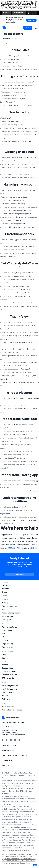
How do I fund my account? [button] (10, 59)
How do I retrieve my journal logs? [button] (12, 250)
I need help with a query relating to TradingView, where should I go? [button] (19, 337)
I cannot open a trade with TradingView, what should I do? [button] (19, 357)
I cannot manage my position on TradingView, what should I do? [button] (18, 377)
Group (4, 592)
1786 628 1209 (8, 727)
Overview (6, 38)
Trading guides (8, 692)
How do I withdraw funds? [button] (10, 63)
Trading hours (8, 619)
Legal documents (9, 745)
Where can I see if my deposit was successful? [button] (17, 85)
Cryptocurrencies (9, 675)
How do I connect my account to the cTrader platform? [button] (19, 399)
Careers (5, 595)
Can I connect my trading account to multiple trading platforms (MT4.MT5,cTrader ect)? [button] (19, 219)
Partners (5, 589)
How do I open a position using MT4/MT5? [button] (15, 286)
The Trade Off (8, 585)
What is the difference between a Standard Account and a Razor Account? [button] (18, 159)
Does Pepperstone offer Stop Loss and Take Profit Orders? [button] (18, 137)
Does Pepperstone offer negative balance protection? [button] (19, 517)
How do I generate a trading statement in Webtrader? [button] (18, 461)
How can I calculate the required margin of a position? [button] (19, 128)
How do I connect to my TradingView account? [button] (17, 322)
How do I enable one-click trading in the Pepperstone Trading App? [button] (19, 486)
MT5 (3, 634)
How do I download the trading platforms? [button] (15, 174)
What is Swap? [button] (6, 145)
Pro (3, 609)
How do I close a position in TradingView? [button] (15, 369)
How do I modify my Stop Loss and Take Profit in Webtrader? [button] (17, 466)
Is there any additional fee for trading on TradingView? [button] (19, 332)
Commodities (7, 668)
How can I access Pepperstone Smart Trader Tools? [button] (19, 247)
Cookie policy (8, 760)
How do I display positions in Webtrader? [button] (15, 455)
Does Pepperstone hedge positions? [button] (13, 507)
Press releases (8, 706)
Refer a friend (8, 616)
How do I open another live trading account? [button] (16, 211)
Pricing (5, 603)
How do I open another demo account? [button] (14, 200)
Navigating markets (10, 686)
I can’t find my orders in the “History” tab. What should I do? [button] (19, 384)
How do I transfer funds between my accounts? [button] (17, 82)
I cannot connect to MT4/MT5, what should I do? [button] (17, 303)
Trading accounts (9, 606)
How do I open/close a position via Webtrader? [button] (17, 451)
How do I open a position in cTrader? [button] (13, 402)
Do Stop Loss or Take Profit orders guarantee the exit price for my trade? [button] (19, 522)
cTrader (5, 640)
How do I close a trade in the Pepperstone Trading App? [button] (19, 491)
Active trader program (11, 613)
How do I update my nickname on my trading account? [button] (19, 207)
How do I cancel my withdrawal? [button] (12, 89)
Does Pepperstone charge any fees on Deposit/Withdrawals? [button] (14, 100)
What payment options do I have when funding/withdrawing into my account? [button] (14, 94)
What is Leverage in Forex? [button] (10, 122)
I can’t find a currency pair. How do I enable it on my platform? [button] (18, 241)
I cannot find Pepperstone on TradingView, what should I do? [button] (19, 344)
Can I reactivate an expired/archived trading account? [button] (19, 69)
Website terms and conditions (14, 755)
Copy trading (7, 644)
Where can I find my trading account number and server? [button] (17, 169)
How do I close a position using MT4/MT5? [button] (15, 290)
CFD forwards (8, 678)
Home (6, 13)
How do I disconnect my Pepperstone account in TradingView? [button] (17, 327)
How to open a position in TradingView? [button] (14, 366)
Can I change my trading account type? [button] (14, 224)
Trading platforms (9, 627)
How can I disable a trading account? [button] (13, 435)
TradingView (7, 630)
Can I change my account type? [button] (11, 66)
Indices (5, 665)
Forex (4, 655)
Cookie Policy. (25, 863)
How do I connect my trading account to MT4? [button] (17, 273)
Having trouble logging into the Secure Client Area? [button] (18, 56)
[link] (4, 20)
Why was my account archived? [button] (12, 441)
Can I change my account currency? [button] (13, 204)
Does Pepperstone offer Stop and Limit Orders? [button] (17, 142)
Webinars (6, 699)
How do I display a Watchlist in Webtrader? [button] (15, 458)
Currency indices (9, 671)
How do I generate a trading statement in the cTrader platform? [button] (18, 410)
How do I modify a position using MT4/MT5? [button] (16, 293)
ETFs (4, 661)
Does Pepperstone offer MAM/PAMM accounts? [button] (17, 178)
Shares (5, 658)
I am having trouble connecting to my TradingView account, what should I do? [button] (18, 351)
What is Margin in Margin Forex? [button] (12, 125)
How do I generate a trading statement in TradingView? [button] (19, 363)
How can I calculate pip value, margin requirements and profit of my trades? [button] (18, 255)
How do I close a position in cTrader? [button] (13, 405)
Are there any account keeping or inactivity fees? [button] (17, 164)
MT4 (4, 637)
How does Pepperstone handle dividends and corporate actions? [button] (16, 512)
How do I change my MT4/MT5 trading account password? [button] (17, 281)
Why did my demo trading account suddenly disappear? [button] (16, 446)
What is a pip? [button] (5, 118)
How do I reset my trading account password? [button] (16, 214)
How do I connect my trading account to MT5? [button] (17, 276)
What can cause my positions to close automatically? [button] (19, 132)
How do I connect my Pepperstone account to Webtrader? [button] (16, 426)
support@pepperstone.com (14, 722)
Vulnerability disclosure (12, 710)
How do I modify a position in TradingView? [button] (15, 373)
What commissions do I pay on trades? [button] (14, 197)
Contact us (16, 38)
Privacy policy (8, 750)
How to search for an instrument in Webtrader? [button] (17, 431)
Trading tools (7, 647)
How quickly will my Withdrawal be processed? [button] (17, 105)
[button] (35, 865)
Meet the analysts (9, 689)
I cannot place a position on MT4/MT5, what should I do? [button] (19, 308)
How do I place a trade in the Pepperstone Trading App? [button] (19, 481)
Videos (5, 696)
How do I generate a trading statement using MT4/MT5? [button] (16, 298)
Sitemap (5, 765)
